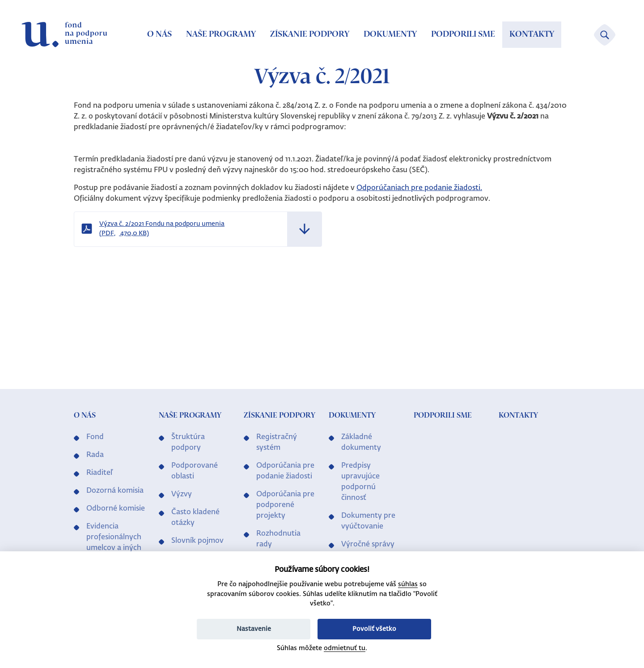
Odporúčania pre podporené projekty (285, 505)
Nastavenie (254, 629)
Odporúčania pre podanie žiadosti (285, 471)
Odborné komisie (116, 509)
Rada (95, 455)
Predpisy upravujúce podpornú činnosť (360, 482)
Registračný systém (277, 443)
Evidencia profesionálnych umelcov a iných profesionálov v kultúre (114, 548)
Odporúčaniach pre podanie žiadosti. (419, 188)
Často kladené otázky (195, 518)
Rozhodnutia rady (278, 539)
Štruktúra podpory (188, 443)
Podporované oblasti (195, 471)
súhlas (408, 584)
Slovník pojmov (197, 541)
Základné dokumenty (361, 443)
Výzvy (182, 495)
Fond (95, 437)
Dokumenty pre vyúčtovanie (368, 521)
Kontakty (532, 34)
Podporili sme (463, 34)
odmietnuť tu (345, 648)
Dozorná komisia (115, 491)
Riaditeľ (100, 473)
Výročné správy (368, 545)
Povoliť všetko (374, 629)
